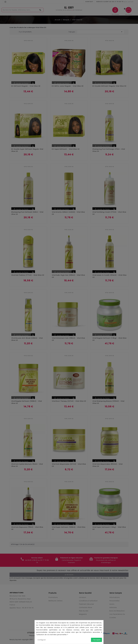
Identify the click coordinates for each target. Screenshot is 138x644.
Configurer (42, 640)
